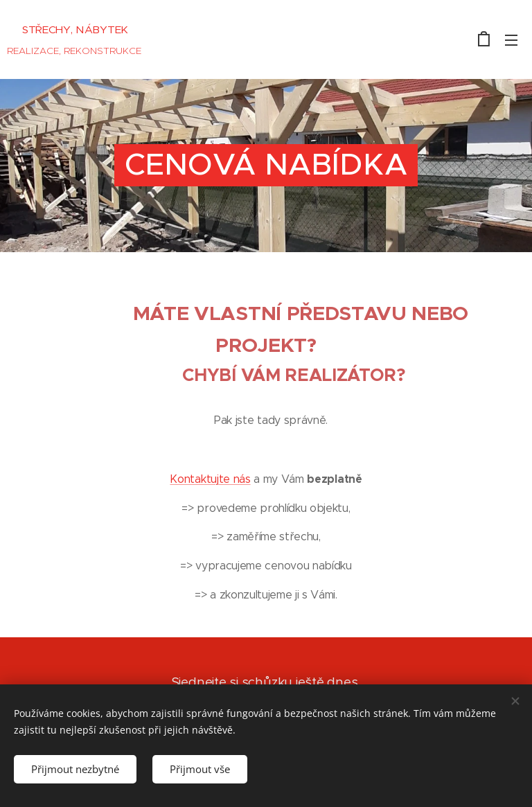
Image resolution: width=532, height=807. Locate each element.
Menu (511, 40)
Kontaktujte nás (210, 479)
